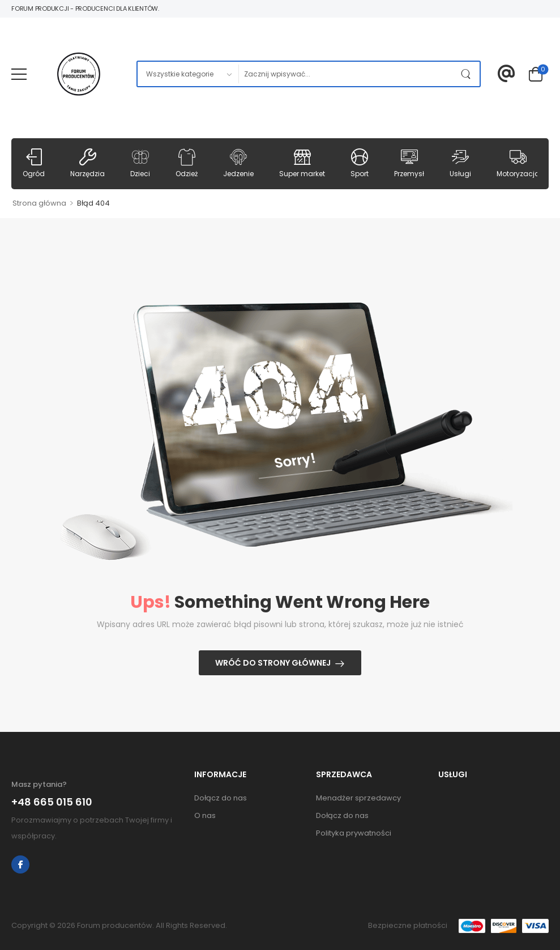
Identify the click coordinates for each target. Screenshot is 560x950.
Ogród (34, 163)
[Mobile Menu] (19, 74)
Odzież (187, 163)
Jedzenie (238, 163)
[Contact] (506, 74)
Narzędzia (87, 163)
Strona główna (39, 203)
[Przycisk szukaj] (468, 74)
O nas (205, 815)
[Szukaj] (347, 74)
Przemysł (409, 163)
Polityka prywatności (354, 833)
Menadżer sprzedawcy (358, 798)
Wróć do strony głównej (273, 663)
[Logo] (79, 74)
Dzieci (140, 163)
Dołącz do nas (221, 798)
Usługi (460, 163)
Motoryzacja (518, 163)
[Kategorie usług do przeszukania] (188, 74)
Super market (302, 163)
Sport (360, 163)
